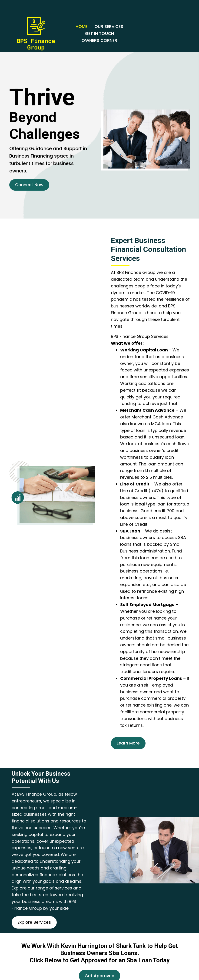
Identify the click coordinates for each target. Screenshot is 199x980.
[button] (29, 185)
